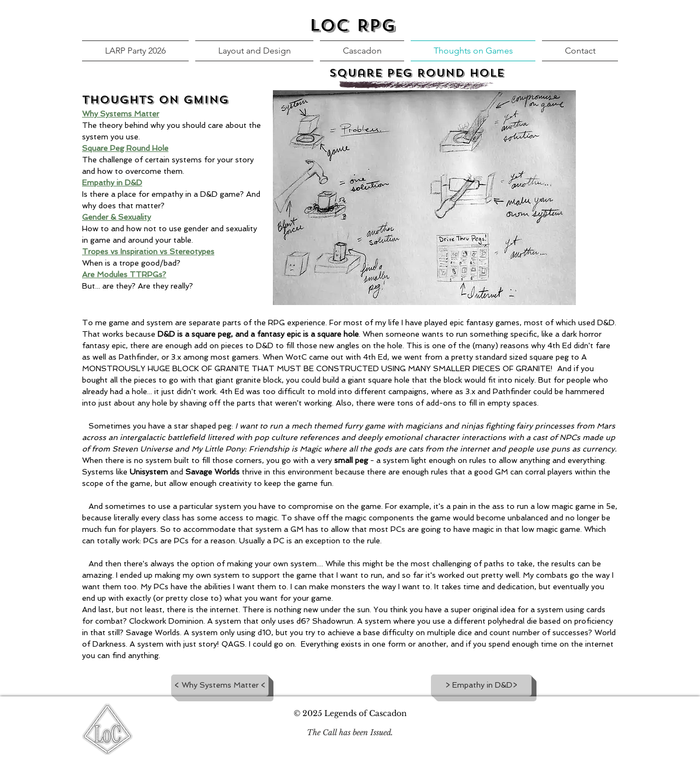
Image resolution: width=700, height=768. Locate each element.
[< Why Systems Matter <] (220, 685)
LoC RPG (353, 26)
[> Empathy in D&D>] (481, 685)
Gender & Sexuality (116, 217)
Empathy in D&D (112, 183)
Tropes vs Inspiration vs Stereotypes (148, 251)
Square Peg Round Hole (125, 148)
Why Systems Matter (121, 114)
